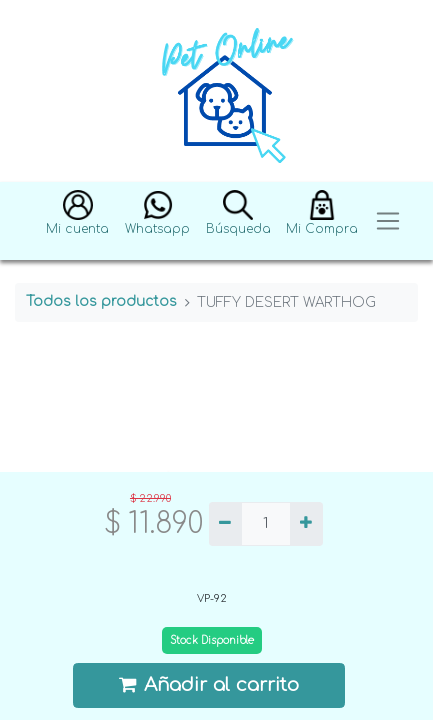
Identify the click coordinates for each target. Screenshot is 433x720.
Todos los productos (101, 301)
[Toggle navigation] (388, 221)
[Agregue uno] (306, 524)
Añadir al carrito (209, 684)
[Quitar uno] (225, 524)
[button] (77, 221)
